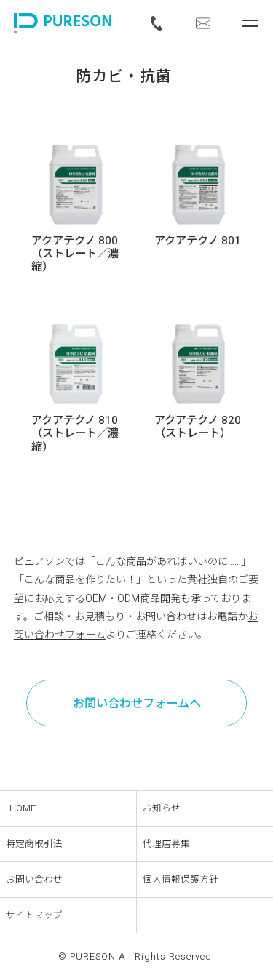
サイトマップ (34, 915)
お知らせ (162, 808)
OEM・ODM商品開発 (133, 599)
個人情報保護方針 (181, 880)
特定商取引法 (34, 844)
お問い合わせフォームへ (137, 704)
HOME (23, 808)
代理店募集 (166, 844)
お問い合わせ (34, 880)
